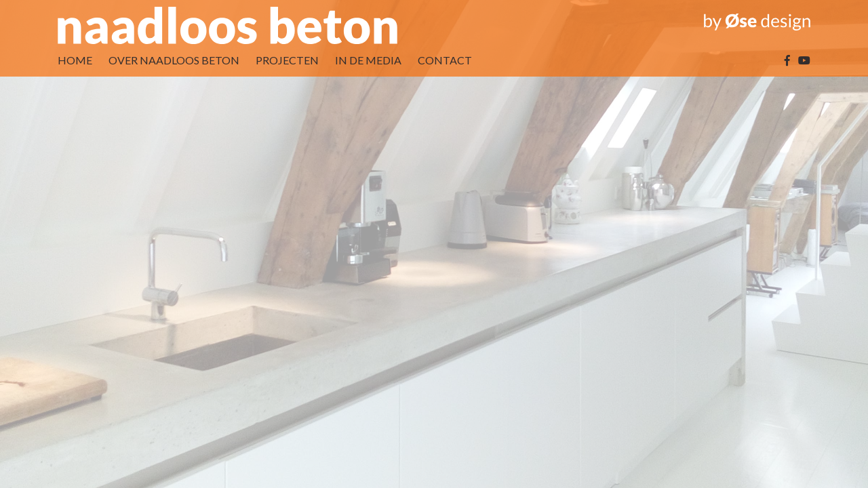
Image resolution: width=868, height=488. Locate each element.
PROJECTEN (287, 60)
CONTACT (445, 60)
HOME (75, 60)
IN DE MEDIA (368, 60)
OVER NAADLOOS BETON (174, 60)
